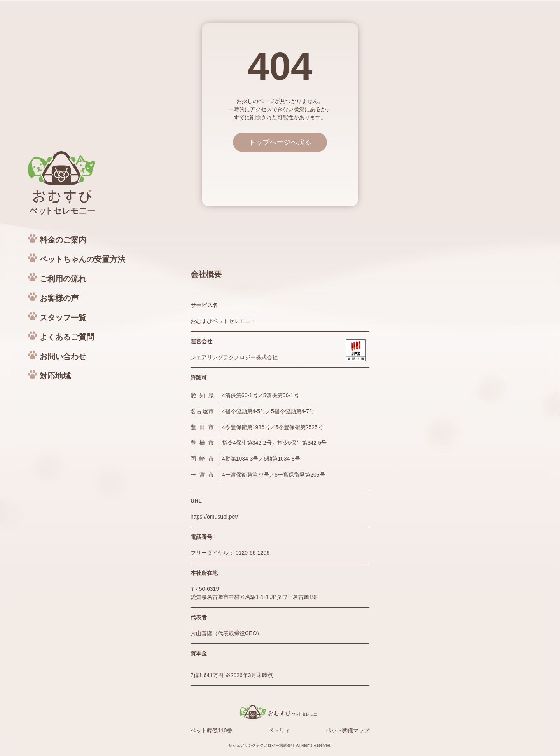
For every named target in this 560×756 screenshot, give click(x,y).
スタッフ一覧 (63, 318)
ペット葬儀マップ (348, 730)
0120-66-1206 (253, 553)
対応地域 (55, 376)
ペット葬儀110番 (211, 730)
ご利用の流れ (63, 279)
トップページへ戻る (280, 142)
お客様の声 (59, 298)
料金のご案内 (63, 240)
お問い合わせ (63, 356)
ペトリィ (279, 730)
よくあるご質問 (67, 337)
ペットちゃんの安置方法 (82, 259)
